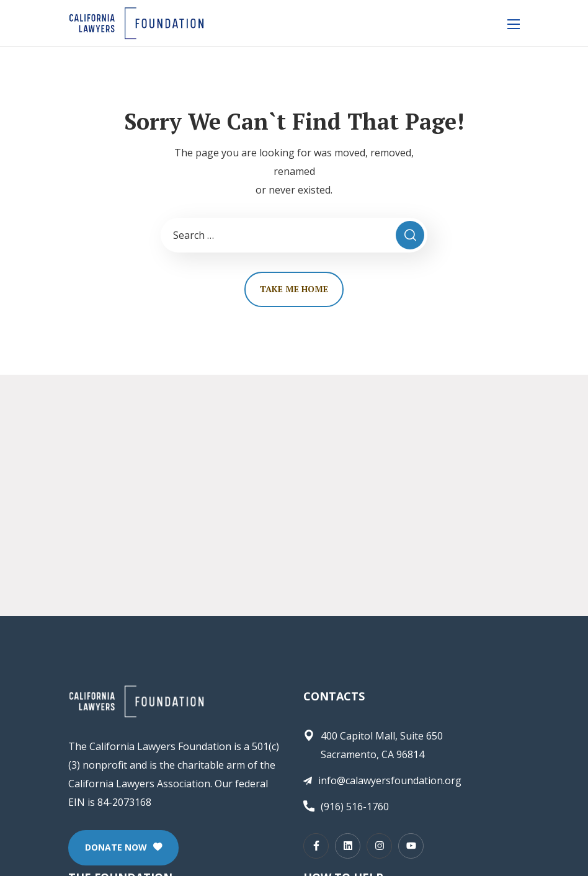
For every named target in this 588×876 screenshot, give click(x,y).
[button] (123, 848)
